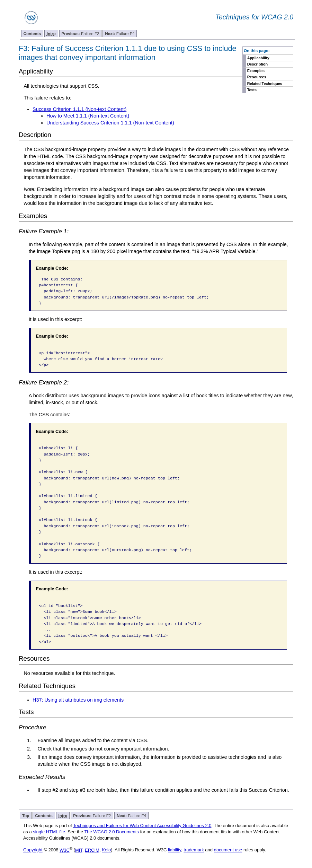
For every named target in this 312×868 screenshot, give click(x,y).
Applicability (258, 58)
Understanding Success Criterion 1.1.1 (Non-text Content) (110, 123)
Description (257, 64)
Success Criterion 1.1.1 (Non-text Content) (79, 109)
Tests (252, 90)
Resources (257, 77)
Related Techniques (265, 84)
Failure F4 (120, 33)
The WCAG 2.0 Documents (112, 832)
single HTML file (49, 832)
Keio (106, 850)
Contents (32, 33)
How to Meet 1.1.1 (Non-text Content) (88, 116)
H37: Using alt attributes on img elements (78, 700)
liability (175, 850)
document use (228, 850)
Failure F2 (80, 33)
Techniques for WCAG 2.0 (254, 17)
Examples (256, 71)
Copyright (33, 850)
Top (26, 815)
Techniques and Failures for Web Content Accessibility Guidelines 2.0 (142, 826)
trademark (194, 850)
